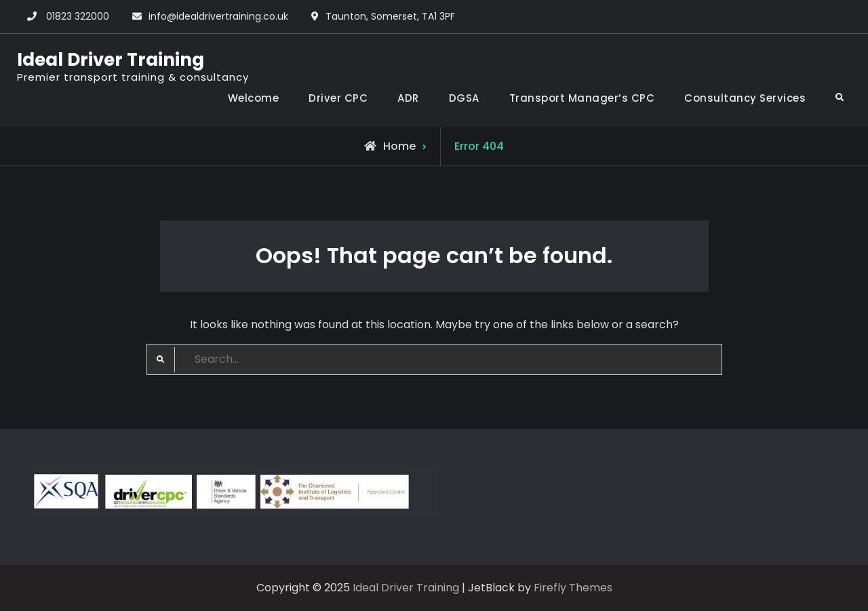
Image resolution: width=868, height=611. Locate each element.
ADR (408, 98)
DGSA (464, 98)
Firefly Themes (573, 588)
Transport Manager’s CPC (582, 98)
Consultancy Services (745, 98)
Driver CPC (338, 98)
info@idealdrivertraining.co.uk (218, 16)
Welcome (254, 98)
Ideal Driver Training (111, 60)
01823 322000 (78, 16)
